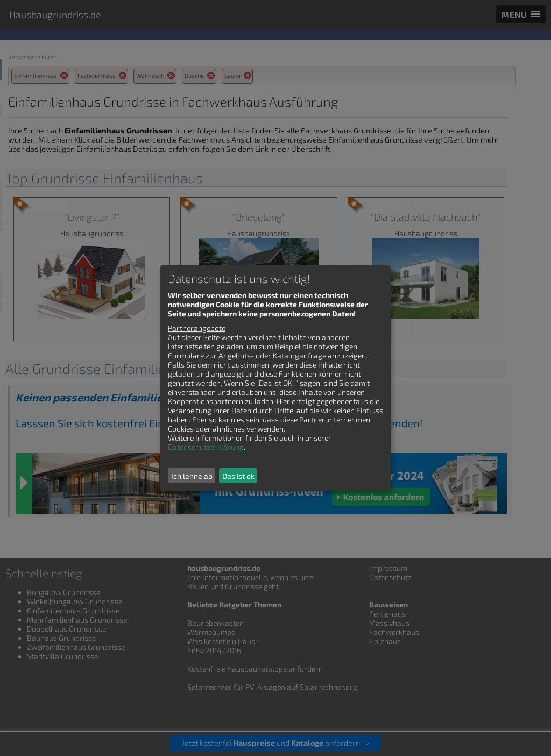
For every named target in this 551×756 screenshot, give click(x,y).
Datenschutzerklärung (206, 447)
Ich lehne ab (192, 476)
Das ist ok (238, 476)
